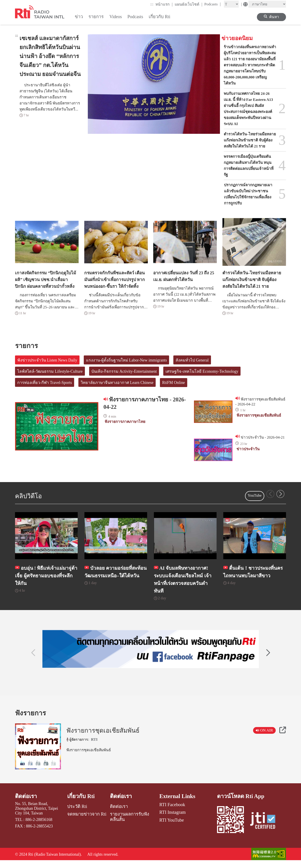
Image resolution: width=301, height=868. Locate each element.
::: (152, 4)
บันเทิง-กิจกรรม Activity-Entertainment (124, 371)
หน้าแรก (164, 4)
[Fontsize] (231, 4)
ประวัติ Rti (77, 814)
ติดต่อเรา (26, 803)
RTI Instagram (173, 819)
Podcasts (212, 4)
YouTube (255, 495)
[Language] (267, 4)
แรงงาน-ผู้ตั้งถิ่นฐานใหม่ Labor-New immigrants (127, 360)
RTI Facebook (172, 812)
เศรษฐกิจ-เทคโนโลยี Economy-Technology (202, 371)
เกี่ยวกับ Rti (81, 803)
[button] (280, 494)
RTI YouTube (172, 827)
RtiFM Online (174, 383)
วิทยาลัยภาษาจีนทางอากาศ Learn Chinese (117, 383)
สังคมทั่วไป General (192, 360)
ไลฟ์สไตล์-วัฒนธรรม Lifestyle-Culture (50, 371)
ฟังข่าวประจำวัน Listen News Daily (47, 360)
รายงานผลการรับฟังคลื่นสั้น (130, 824)
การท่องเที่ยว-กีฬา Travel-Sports (45, 383)
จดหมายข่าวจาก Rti (87, 821)
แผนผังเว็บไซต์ (189, 4)
